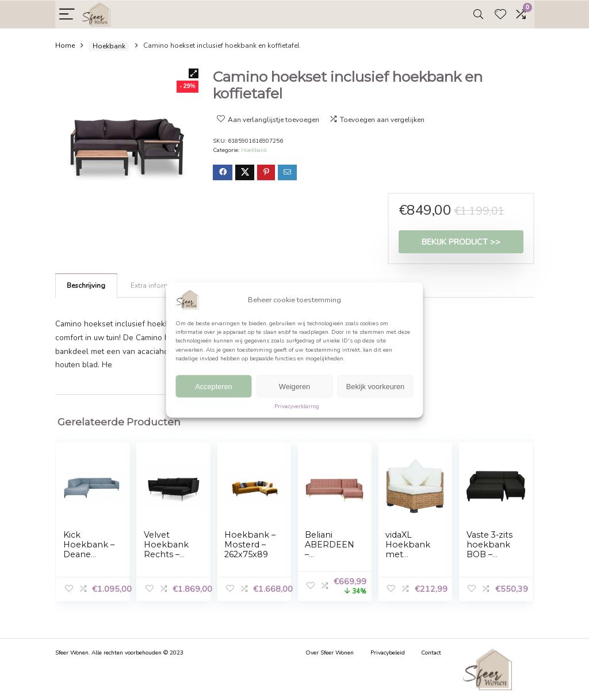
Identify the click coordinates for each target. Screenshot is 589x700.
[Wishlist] (500, 15)
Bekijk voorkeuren (375, 387)
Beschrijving (86, 286)
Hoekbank (109, 46)
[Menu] (67, 15)
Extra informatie (156, 286)
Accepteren (214, 387)
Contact (431, 653)
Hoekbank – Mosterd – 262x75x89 (250, 545)
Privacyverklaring (297, 406)
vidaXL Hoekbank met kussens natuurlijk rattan (408, 559)
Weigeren (294, 387)
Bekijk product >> (461, 242)
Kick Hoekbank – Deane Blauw (89, 549)
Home (65, 46)
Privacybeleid (388, 653)
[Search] (478, 15)
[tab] (86, 286)
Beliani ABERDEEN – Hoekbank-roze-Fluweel (330, 559)
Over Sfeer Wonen (330, 653)
